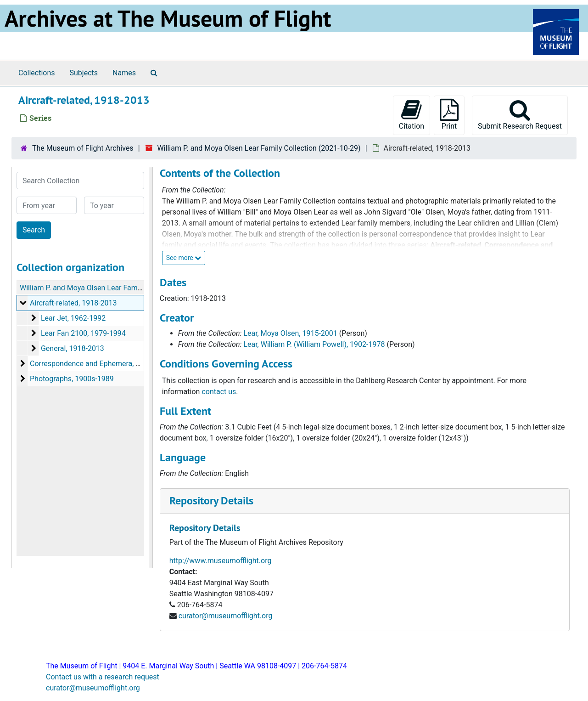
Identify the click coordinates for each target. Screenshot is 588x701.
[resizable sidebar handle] (151, 367)
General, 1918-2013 (73, 348)
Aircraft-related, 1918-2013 (73, 303)
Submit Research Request (520, 115)
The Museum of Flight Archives (83, 148)
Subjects (84, 73)
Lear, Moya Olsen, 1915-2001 (290, 333)
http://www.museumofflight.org (221, 561)
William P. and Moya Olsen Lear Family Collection (99, 288)
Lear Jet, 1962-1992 (73, 318)
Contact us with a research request (103, 677)
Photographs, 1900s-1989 (72, 379)
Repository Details (211, 500)
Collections (37, 73)
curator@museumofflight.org (226, 616)
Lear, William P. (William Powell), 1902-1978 (314, 344)
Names (124, 73)
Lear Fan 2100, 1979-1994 (83, 333)
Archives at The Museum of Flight (168, 18)
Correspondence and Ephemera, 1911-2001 (100, 364)
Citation (412, 115)
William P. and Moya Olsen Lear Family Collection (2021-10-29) (259, 148)
